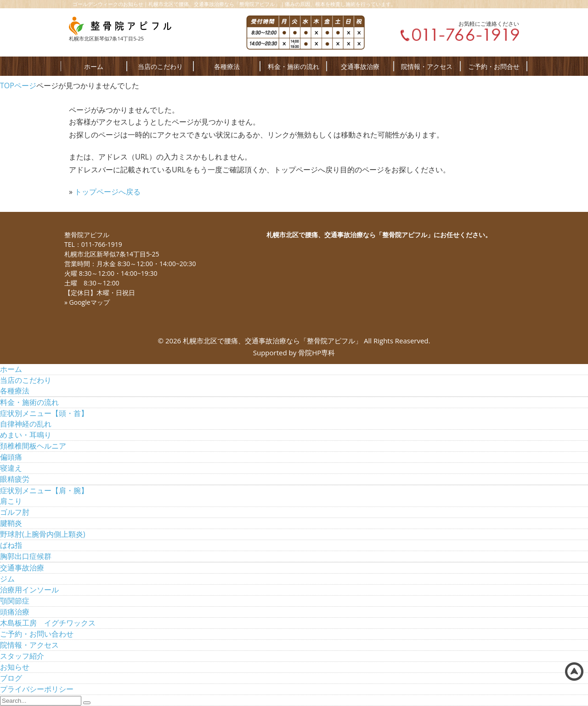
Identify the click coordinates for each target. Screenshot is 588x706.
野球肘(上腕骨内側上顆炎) (42, 534)
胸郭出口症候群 (26, 556)
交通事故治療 (360, 66)
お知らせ (15, 667)
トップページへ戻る (107, 192)
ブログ (11, 678)
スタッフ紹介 (22, 656)
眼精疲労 (15, 479)
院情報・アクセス (427, 66)
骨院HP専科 (317, 353)
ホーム (94, 66)
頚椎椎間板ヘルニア (33, 446)
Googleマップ (90, 302)
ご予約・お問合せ (494, 66)
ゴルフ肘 (15, 512)
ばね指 (11, 545)
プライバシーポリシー (37, 689)
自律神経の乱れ (26, 424)
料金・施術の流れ (294, 66)
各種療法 (227, 66)
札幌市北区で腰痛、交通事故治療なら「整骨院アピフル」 (272, 341)
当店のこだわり (160, 66)
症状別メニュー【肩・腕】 (44, 490)
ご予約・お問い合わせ (37, 634)
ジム (7, 579)
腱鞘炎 (11, 523)
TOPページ (18, 85)
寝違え (11, 468)
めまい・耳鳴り (26, 435)
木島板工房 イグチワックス (48, 623)
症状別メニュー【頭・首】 (44, 413)
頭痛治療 (15, 612)
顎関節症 (15, 601)
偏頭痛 (11, 457)
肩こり (11, 501)
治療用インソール (29, 590)
